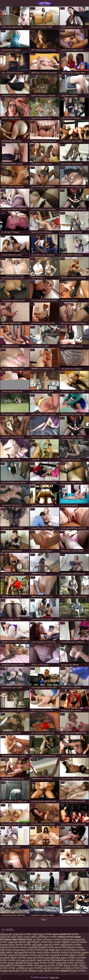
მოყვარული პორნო (24, 950)
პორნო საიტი (41, 950)
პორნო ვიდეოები (57, 963)
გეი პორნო (43, 955)
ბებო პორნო (55, 942)
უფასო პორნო (63, 950)
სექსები (66, 942)
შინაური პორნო (78, 971)
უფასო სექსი (36, 960)
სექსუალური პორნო (71, 945)
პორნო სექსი (31, 934)
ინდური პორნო (75, 947)
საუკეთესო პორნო (60, 955)
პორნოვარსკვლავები (49, 958)
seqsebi (65, 971)
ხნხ (70, 934)
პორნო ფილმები (29, 947)
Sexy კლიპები (35, 939)
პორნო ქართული (76, 963)
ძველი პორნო (16, 945)
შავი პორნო (75, 952)
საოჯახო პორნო (34, 968)
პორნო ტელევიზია (34, 945)
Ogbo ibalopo (19, 939)
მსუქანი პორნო (40, 942)
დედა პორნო (45, 934)
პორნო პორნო (56, 965)
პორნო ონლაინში (52, 960)
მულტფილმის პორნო (25, 952)
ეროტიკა (28, 963)
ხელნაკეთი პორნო (18, 971)
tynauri (19, 963)
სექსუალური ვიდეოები (12, 934)
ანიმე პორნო (43, 952)
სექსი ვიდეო (17, 937)
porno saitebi (60, 934)
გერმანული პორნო (47, 937)
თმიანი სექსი (25, 942)
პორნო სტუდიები (9, 942)
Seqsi (52, 950)
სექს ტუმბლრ (7, 965)
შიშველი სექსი (37, 971)
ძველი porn (31, 937)
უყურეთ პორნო (52, 945)
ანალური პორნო (59, 952)
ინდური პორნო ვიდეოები (24, 958)
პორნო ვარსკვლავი (19, 960)
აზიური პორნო (52, 971)
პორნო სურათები (45, 3)
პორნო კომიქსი (16, 968)
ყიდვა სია (54, 977)
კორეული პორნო (52, 939)
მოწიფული (20, 965)
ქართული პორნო (28, 955)
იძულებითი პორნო (10, 947)
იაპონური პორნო (52, 968)
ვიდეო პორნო (68, 958)
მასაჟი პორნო (71, 965)
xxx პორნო (61, 947)
